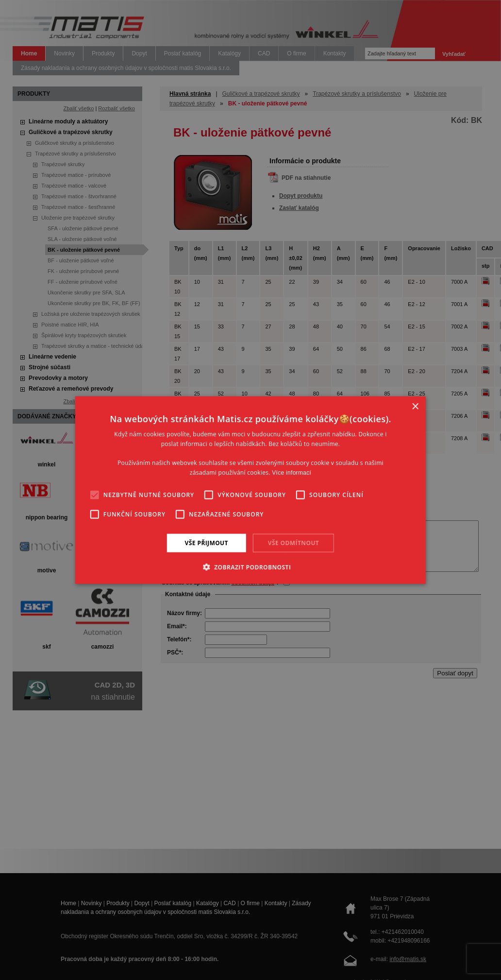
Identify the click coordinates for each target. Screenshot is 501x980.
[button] (251, 567)
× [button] (415, 406)
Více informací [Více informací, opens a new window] (292, 473)
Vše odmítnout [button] (293, 542)
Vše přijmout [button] (207, 542)
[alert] (250, 490)
